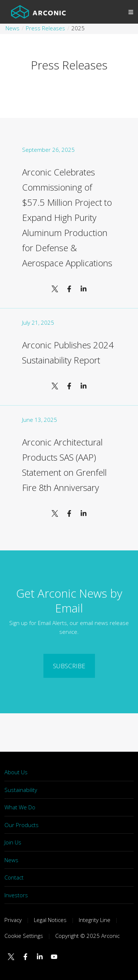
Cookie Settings (24, 936)
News (11, 860)
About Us (16, 772)
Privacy (13, 920)
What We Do (20, 807)
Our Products (22, 825)
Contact (14, 877)
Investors (16, 895)
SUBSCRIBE (69, 666)
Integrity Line (95, 920)
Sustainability (21, 790)
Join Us (13, 842)
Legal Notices (50, 920)
